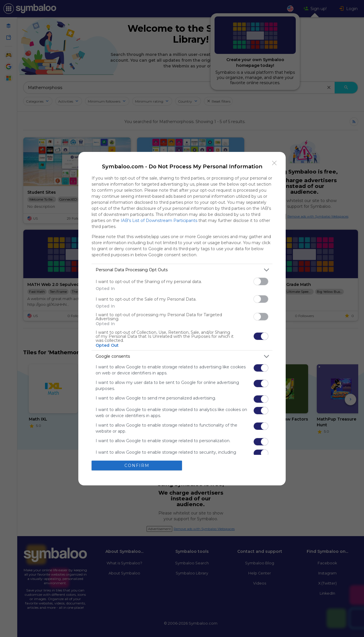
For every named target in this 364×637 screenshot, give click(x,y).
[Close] (274, 163)
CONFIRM (137, 465)
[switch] (261, 281)
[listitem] (182, 270)
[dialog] (182, 319)
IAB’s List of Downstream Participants (159, 220)
